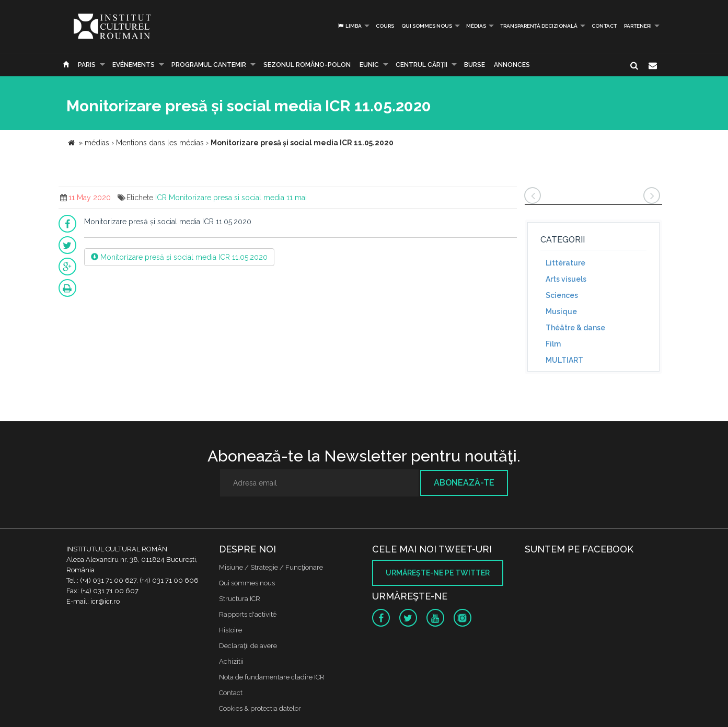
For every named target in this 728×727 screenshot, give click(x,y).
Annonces (512, 65)
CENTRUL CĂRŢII (421, 65)
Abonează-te (464, 483)
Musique (561, 311)
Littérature (565, 263)
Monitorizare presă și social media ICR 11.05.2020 (179, 257)
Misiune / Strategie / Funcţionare (271, 567)
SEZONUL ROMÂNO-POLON (307, 65)
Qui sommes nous (427, 26)
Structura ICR (240, 599)
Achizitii (231, 661)
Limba (349, 26)
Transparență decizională (539, 26)
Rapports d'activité (248, 614)
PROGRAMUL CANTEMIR (209, 65)
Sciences (562, 295)
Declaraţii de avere (248, 646)
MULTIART (564, 360)
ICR (161, 198)
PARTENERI (638, 26)
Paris (87, 65)
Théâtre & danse (575, 328)
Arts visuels (566, 279)
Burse (475, 65)
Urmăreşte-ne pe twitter (438, 573)
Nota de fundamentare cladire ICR (272, 677)
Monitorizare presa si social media (227, 198)
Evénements (134, 65)
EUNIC (369, 65)
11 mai (297, 198)
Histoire (230, 630)
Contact (604, 26)
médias (476, 26)
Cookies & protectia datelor (260, 708)
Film (553, 344)
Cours (385, 26)
